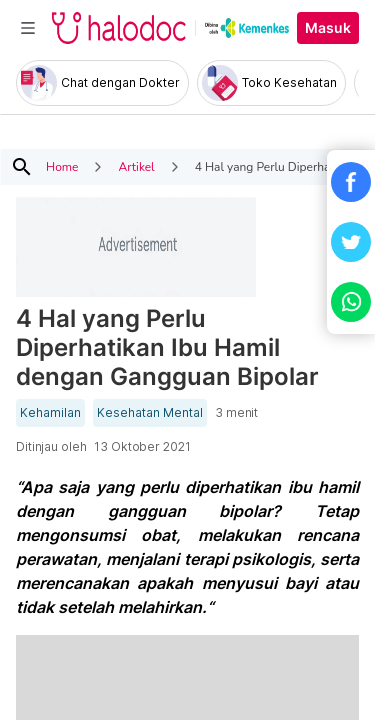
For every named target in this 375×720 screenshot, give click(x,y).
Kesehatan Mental (150, 413)
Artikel (136, 167)
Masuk (328, 28)
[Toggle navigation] (28, 28)
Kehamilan (50, 413)
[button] (351, 182)
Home (62, 167)
